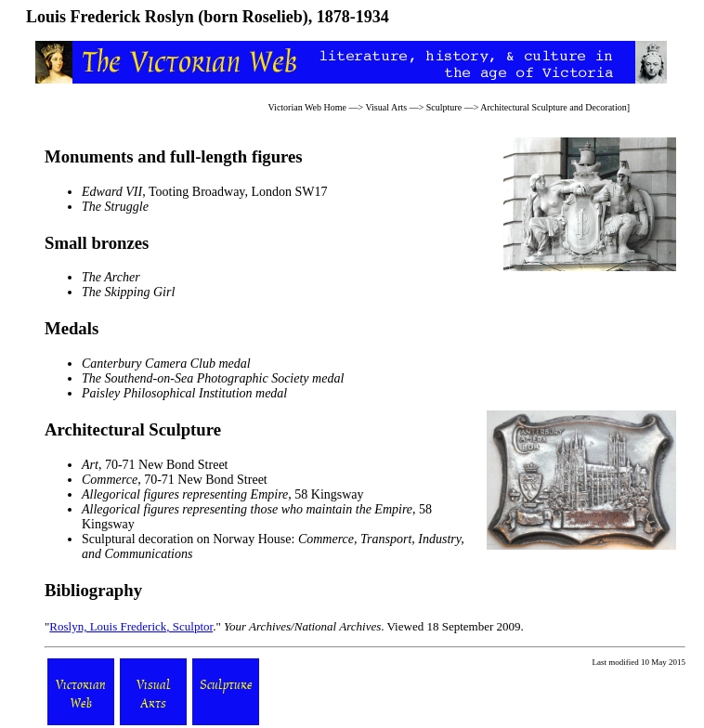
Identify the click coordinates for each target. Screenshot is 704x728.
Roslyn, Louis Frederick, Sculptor (131, 626)
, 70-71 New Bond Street (155, 465)
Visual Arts (386, 107)
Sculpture (444, 107)
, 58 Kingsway (223, 494)
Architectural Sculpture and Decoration (553, 107)
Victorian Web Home (308, 107)
